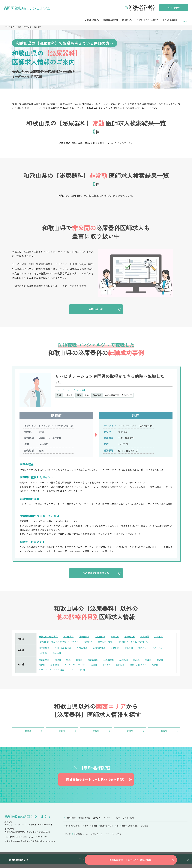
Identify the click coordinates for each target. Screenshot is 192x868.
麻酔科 (165, 661)
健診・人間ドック (143, 666)
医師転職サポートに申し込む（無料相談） (96, 783)
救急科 (42, 666)
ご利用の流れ (89, 19)
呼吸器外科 (84, 650)
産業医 (161, 666)
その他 (84, 671)
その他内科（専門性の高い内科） (139, 643)
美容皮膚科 (95, 661)
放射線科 (55, 666)
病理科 (97, 666)
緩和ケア (110, 666)
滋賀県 (28, 732)
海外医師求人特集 (72, 829)
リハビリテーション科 (76, 666)
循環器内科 (87, 638)
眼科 (70, 661)
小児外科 (43, 654)
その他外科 (163, 650)
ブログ (68, 837)
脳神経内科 (134, 638)
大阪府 (96, 732)
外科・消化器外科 (64, 650)
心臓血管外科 (102, 650)
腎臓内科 (150, 638)
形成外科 (58, 654)
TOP (6, 27)
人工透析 (164, 638)
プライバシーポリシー (114, 837)
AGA (73, 671)
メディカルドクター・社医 (52, 671)
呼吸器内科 (70, 638)
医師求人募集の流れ (130, 829)
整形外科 (133, 650)
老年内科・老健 (109, 643)
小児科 (153, 661)
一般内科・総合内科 (49, 638)
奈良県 (164, 732)
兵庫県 (130, 732)
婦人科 (141, 661)
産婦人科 (127, 661)
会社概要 (144, 829)
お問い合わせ (173, 7)
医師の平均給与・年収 (109, 829)
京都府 (62, 732)
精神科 (59, 661)
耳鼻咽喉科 (112, 661)
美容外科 (148, 650)
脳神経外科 (44, 650)
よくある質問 (169, 19)
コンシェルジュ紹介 (146, 19)
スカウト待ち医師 (90, 829)
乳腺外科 (119, 650)
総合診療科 (44, 661)
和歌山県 (29, 27)
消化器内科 (103, 638)
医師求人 (125, 19)
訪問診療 (124, 666)
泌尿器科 (40, 27)
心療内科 (91, 643)
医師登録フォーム (81, 837)
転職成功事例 (109, 19)
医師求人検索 (17, 27)
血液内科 (119, 638)
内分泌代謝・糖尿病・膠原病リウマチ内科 (60, 643)
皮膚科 (81, 661)
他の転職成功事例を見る (96, 574)
